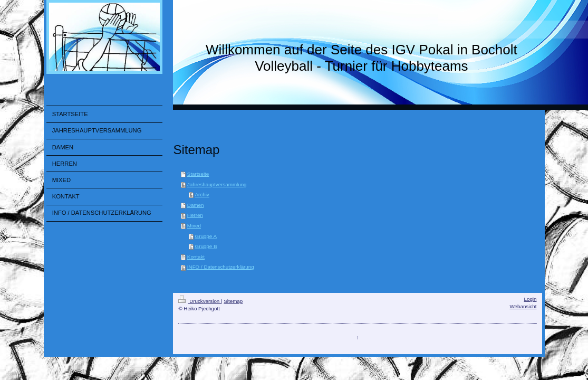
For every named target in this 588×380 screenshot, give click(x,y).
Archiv (202, 194)
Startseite (198, 174)
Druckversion (200, 301)
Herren (195, 215)
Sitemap (233, 301)
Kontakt (196, 257)
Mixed (194, 226)
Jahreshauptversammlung (217, 184)
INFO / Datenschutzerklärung (221, 267)
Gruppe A (206, 236)
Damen (196, 205)
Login (531, 299)
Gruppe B (206, 246)
